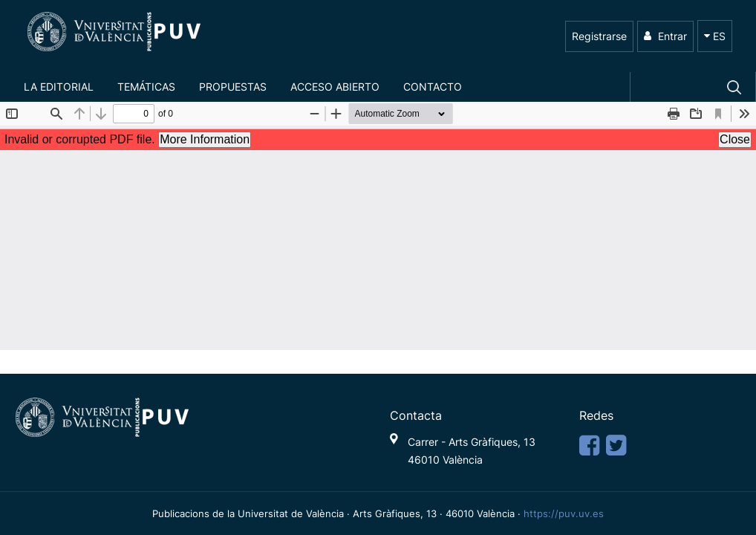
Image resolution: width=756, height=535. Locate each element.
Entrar (665, 36)
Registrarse (599, 36)
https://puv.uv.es (564, 513)
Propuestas (233, 87)
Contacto (433, 87)
